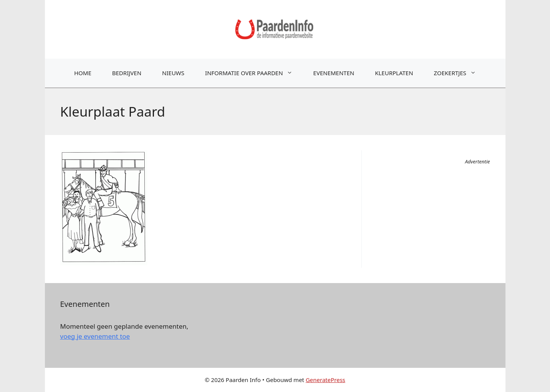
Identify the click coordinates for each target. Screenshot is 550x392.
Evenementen (334, 73)
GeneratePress (325, 380)
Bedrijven (127, 73)
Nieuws (173, 73)
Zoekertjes (460, 73)
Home (83, 73)
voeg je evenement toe (95, 336)
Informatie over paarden (254, 73)
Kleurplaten (394, 73)
